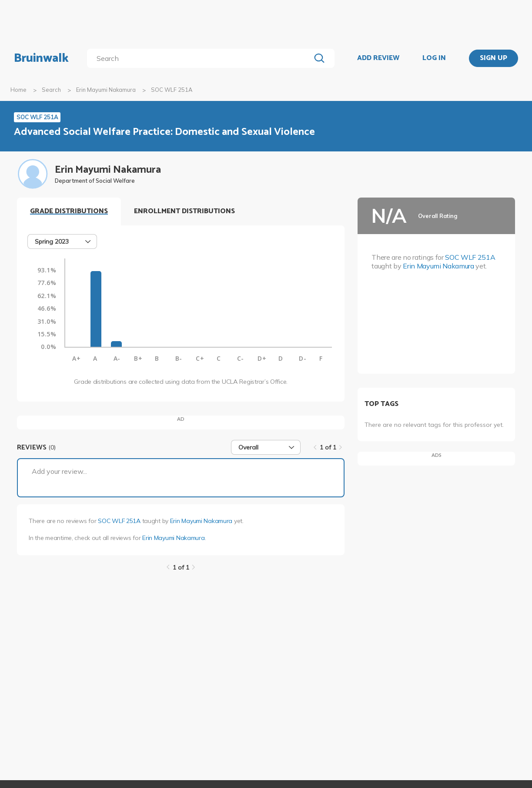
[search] (201, 58)
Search (51, 90)
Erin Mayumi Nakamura (106, 90)
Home (18, 90)
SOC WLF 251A (119, 521)
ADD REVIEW (378, 58)
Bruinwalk (41, 58)
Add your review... (59, 471)
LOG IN (434, 58)
